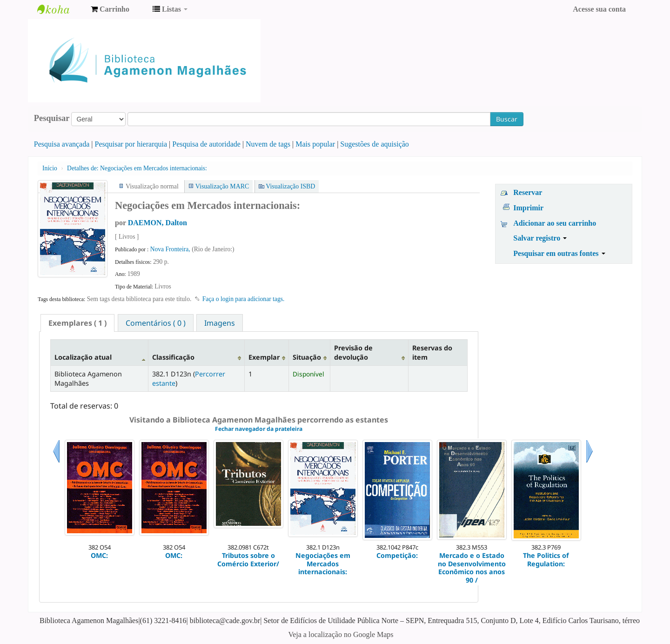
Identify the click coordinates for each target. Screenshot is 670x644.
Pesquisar (52, 118)
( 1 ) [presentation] (77, 323)
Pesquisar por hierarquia (131, 144)
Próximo (590, 463)
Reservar (528, 192)
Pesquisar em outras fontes (559, 253)
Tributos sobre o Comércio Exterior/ (248, 560)
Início (50, 168)
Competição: (397, 555)
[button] (110, 9)
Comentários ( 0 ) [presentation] (156, 323)
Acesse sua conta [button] (599, 9)
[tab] (77, 323)
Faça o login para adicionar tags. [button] (244, 299)
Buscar (507, 119)
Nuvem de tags (268, 144)
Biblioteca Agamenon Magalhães (60, 9)
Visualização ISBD (290, 186)
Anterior (56, 463)
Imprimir (528, 208)
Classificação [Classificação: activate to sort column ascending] (173, 357)
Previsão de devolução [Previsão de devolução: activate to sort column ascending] (353, 352)
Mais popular (315, 144)
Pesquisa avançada (62, 144)
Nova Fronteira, (171, 249)
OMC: (99, 555)
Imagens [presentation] (220, 323)
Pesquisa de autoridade (206, 144)
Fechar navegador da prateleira (259, 429)
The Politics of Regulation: (546, 560)
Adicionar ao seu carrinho (555, 223)
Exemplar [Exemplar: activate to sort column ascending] (264, 357)
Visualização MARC (222, 186)
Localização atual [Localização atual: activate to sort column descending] (83, 357)
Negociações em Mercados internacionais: (137, 168)
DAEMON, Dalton (157, 223)
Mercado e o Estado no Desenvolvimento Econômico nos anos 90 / (472, 568)
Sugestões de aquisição (375, 144)
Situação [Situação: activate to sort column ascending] (307, 357)
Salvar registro (540, 238)
